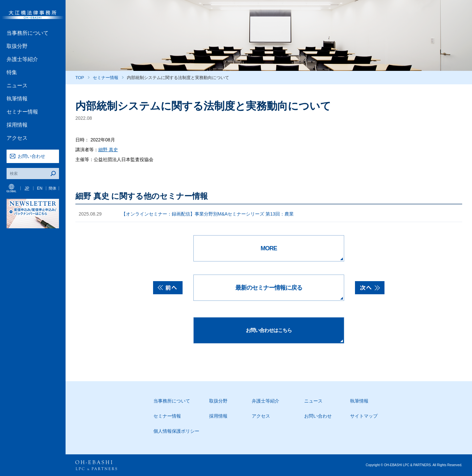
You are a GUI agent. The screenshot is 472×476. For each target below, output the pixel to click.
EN (40, 188)
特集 (12, 72)
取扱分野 (17, 46)
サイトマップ (364, 416)
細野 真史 (108, 150)
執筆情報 (17, 99)
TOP (80, 78)
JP (27, 188)
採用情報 (17, 125)
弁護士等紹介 (22, 59)
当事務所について (28, 33)
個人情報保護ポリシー (176, 431)
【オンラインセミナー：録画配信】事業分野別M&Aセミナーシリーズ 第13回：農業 (207, 214)
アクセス (17, 138)
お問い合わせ (31, 156)
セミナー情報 (22, 112)
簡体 (52, 188)
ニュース (17, 85)
